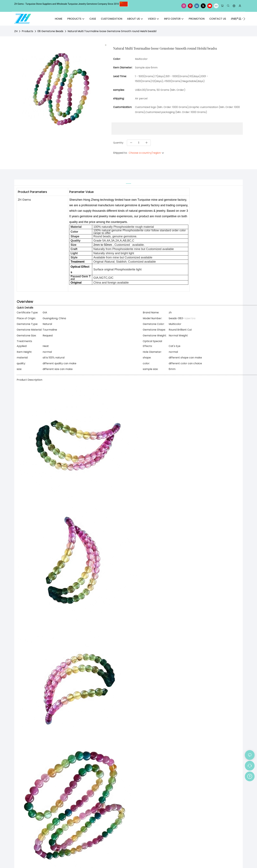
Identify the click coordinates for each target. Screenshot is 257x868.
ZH (16, 31)
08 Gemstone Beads (50, 31)
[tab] (128, 182)
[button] (244, 19)
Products (27, 31)
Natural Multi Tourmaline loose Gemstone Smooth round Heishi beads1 (112, 31)
